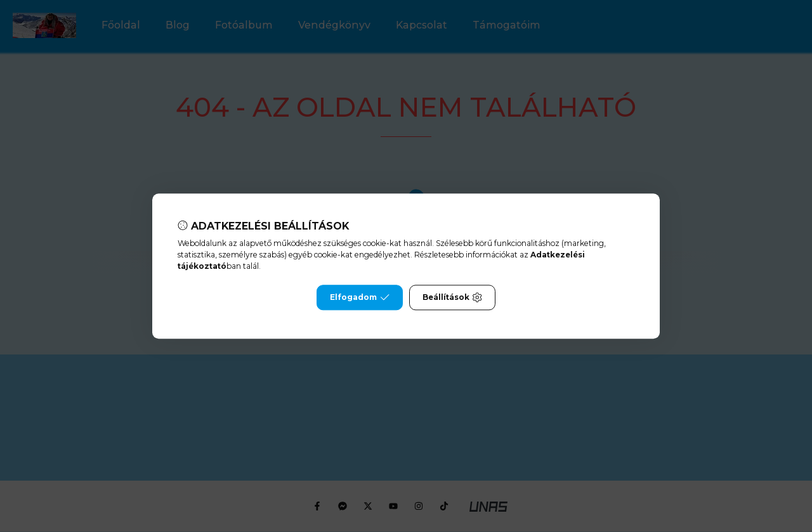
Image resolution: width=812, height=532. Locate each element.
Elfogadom (360, 297)
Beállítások (452, 297)
